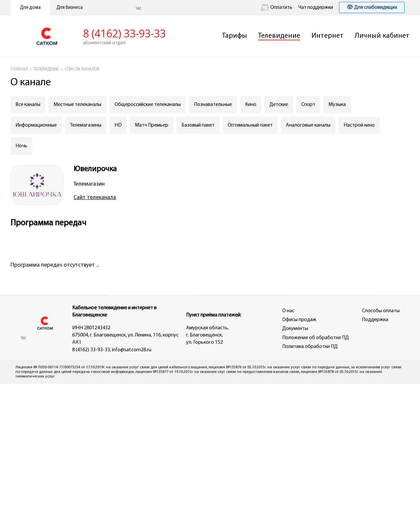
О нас (288, 311)
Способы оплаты (381, 311)
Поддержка (375, 320)
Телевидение (279, 36)
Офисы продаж (299, 320)
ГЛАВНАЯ (19, 69)
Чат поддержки (316, 8)
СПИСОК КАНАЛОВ (82, 69)
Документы (295, 329)
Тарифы (235, 36)
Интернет (327, 36)
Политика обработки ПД (310, 347)
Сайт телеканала (95, 198)
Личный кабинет (382, 36)
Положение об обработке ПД (315, 338)
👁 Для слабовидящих (372, 8)
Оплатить (277, 8)
